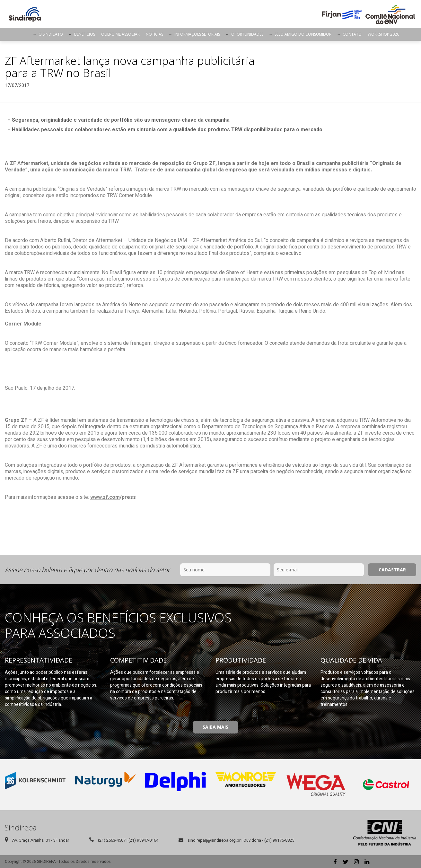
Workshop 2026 (383, 34)
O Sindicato (51, 34)
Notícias (154, 34)
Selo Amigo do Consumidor (303, 34)
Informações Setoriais (197, 34)
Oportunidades (247, 34)
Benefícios (85, 34)
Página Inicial (25, 34)
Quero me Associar (120, 34)
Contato (352, 34)
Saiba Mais (215, 727)
